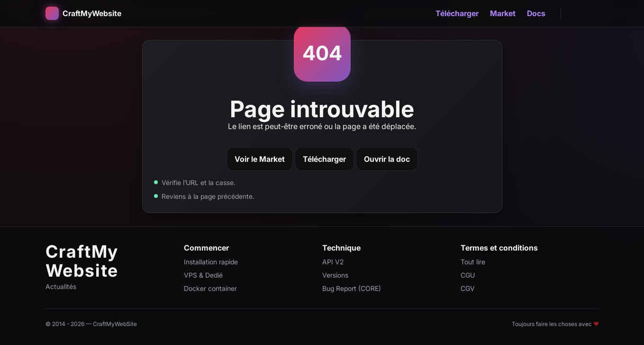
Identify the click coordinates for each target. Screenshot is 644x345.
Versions (335, 275)
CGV (468, 288)
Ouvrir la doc (387, 159)
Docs (536, 13)
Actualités (61, 286)
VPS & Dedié (203, 275)
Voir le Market (260, 159)
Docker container (210, 288)
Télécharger (457, 13)
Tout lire (473, 262)
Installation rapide (211, 262)
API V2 (333, 262)
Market (503, 13)
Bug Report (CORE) (352, 288)
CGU (468, 275)
